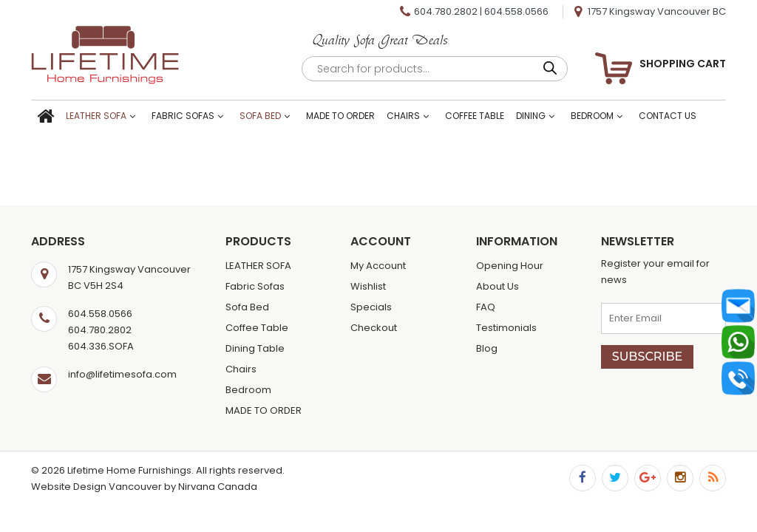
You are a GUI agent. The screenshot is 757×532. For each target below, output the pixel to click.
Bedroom (592, 116)
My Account (378, 266)
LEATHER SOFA (96, 116)
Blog (487, 348)
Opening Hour (510, 266)
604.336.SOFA (101, 346)
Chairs (403, 116)
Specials (371, 307)
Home (45, 117)
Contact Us (668, 116)
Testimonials (506, 328)
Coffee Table (475, 116)
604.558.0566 (516, 11)
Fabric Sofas (183, 116)
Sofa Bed (260, 116)
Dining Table (255, 348)
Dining (531, 116)
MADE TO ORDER (340, 116)
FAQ (486, 307)
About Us (498, 286)
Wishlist (368, 286)
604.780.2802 (446, 11)
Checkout (374, 328)
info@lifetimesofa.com (122, 374)
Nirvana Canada (218, 487)
